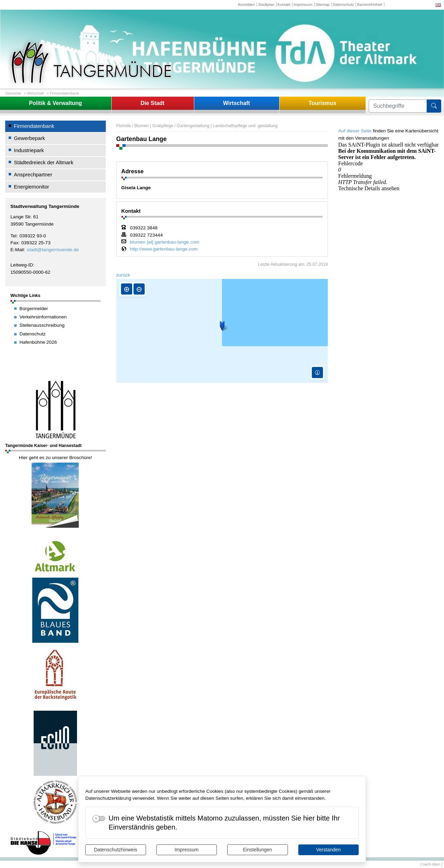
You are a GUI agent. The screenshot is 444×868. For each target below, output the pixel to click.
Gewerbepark (29, 138)
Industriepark (29, 150)
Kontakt (284, 5)
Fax (14, 243)
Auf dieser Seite (355, 131)
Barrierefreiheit (370, 5)
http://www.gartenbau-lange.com (164, 249)
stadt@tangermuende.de (53, 250)
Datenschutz (343, 5)
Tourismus (322, 103)
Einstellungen (257, 850)
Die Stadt (152, 103)
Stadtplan (266, 5)
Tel (13, 236)
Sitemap (323, 5)
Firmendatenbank (65, 93)
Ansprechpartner (33, 174)
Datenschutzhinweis (116, 850)
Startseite (13, 93)
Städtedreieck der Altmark (44, 162)
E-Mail (17, 250)
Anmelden (246, 5)
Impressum (186, 850)
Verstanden (328, 850)
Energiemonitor (32, 187)
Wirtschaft (35, 93)
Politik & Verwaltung (55, 103)
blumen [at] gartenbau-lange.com (165, 242)
